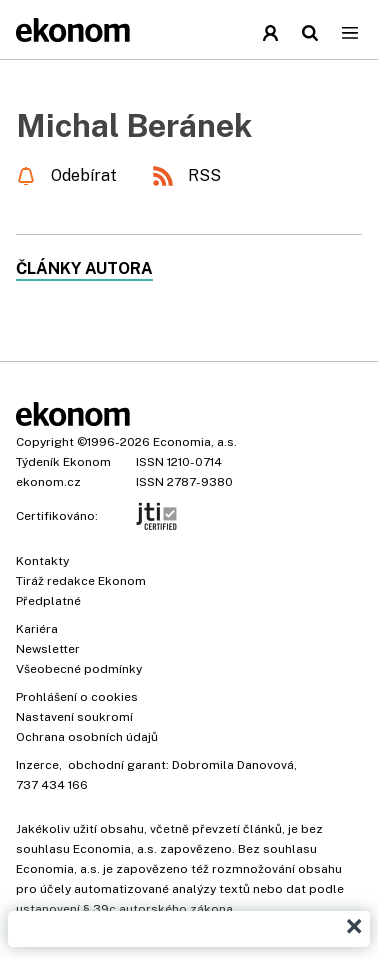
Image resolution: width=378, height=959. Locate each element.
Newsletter (48, 649)
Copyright (45, 442)
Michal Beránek (134, 125)
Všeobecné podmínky (79, 669)
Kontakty (42, 561)
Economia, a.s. (195, 442)
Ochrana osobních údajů (87, 737)
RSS (204, 175)
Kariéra (37, 629)
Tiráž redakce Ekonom (81, 581)
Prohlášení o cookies (77, 697)
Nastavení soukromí (74, 717)
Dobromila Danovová (233, 765)
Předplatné (48, 601)
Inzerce (37, 765)
